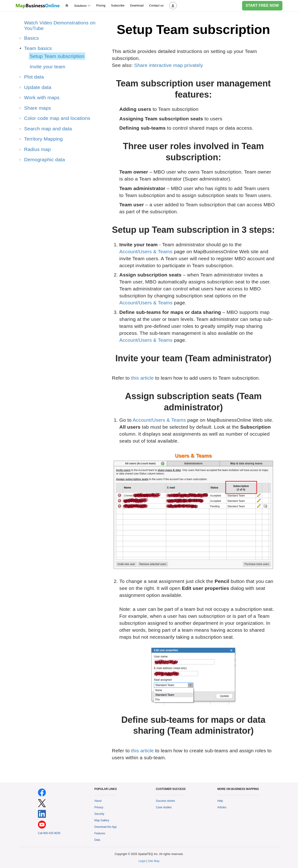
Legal (142, 861)
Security (99, 814)
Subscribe (118, 5)
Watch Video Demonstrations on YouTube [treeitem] (60, 25)
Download (137, 5)
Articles (222, 807)
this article (142, 378)
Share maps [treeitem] (38, 108)
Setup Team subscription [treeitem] (57, 56)
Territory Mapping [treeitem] (44, 139)
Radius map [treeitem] (37, 149)
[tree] (55, 143)
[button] (173, 6)
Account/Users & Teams (146, 252)
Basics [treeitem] (32, 38)
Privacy (99, 807)
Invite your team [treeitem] (48, 67)
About (98, 801)
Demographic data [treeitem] (45, 159)
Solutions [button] (82, 6)
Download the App (105, 827)
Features (100, 833)
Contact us (156, 5)
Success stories (165, 801)
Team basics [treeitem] (38, 48)
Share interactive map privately (168, 65)
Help (220, 801)
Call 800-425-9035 (49, 833)
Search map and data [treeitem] (48, 129)
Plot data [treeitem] (34, 77)
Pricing (101, 5)
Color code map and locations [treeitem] (57, 118)
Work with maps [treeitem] (42, 97)
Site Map (154, 861)
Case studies (164, 807)
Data (97, 840)
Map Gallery (102, 820)
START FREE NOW (262, 5)
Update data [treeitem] (38, 87)
